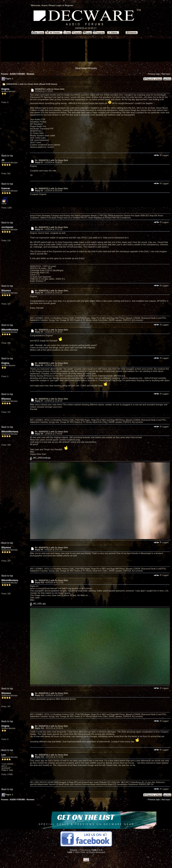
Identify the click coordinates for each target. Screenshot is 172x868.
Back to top (7, 156)
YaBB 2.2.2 (97, 850)
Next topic (166, 74)
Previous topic (154, 74)
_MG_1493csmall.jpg (40, 458)
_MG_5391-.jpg (38, 604)
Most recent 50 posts (86, 68)
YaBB (70, 852)
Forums (5, 74)
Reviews (30, 74)
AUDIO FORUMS (17, 74)
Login (59, 5)
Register (69, 5)
